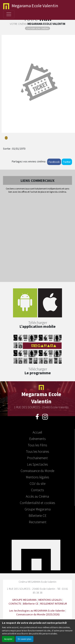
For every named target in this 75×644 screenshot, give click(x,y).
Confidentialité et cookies (37, 503)
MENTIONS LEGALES (50, 600)
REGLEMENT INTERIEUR (54, 603)
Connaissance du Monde (37, 471)
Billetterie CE (37, 515)
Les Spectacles (37, 464)
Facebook (54, 162)
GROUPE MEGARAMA (24, 600)
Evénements (37, 439)
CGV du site (37, 483)
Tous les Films (37, 445)
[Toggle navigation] (9, 14)
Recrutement (38, 522)
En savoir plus (24, 639)
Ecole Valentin (31, 6)
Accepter (8, 639)
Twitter (67, 162)
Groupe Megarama (38, 509)
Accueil (37, 432)
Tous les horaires (37, 451)
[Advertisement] (37, 238)
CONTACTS (15, 603)
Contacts (37, 490)
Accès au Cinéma (37, 496)
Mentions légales (37, 477)
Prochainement (37, 458)
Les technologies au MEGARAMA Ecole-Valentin (37, 610)
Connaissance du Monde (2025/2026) (38, 614)
